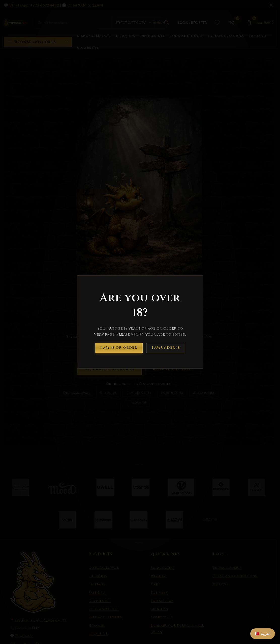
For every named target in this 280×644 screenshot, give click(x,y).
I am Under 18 (166, 348)
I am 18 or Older (119, 348)
